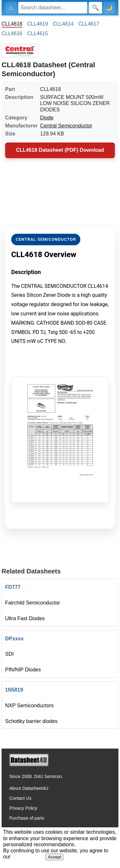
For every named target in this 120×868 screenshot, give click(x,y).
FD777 (13, 587)
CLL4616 (12, 33)
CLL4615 (38, 33)
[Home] (11, 8)
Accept (55, 857)
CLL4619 (38, 24)
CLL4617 (89, 24)
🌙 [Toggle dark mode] (109, 8)
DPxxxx (14, 639)
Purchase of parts (27, 818)
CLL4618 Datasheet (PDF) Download (60, 150)
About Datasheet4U (29, 788)
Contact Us (20, 798)
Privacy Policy (23, 808)
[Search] (53, 8)
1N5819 (14, 690)
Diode (47, 118)
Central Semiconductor (66, 126)
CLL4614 (63, 24)
